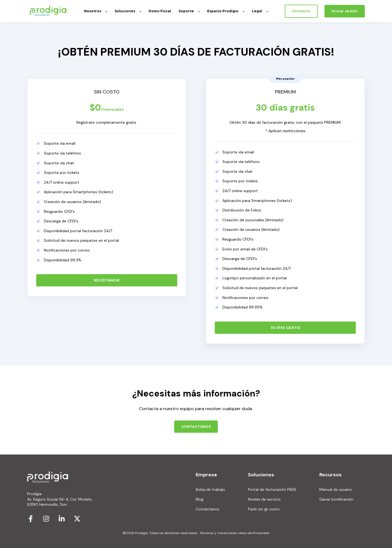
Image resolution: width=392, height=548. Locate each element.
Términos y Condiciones (218, 533)
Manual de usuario (336, 490)
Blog (200, 499)
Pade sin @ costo (264, 509)
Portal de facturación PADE (272, 490)
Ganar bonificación (336, 499)
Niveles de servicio (264, 499)
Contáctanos (208, 509)
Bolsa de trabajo (210, 490)
